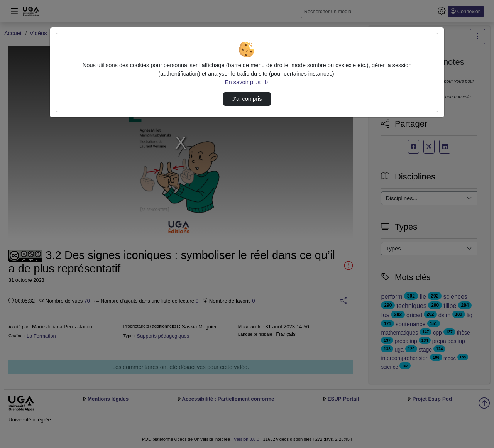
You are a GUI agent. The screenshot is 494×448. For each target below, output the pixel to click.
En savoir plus (247, 82)
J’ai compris (247, 99)
